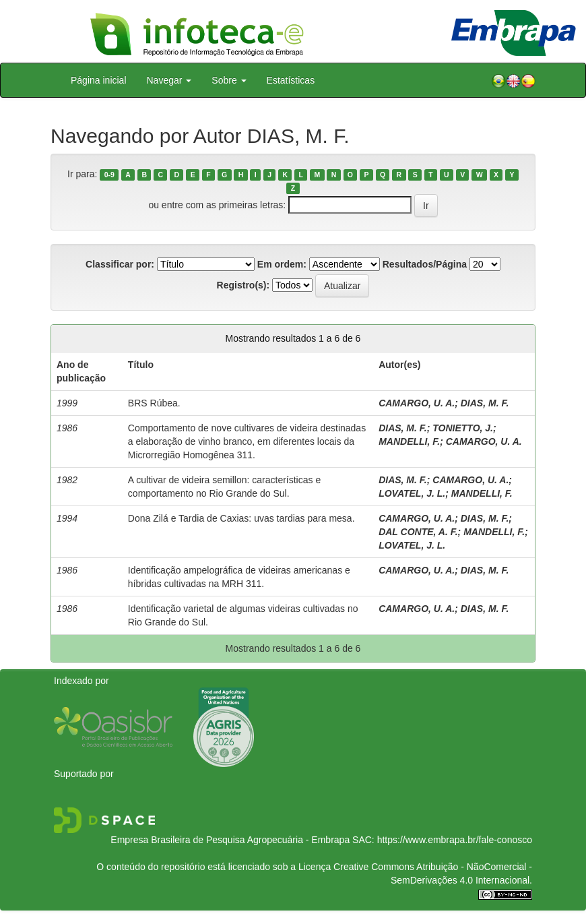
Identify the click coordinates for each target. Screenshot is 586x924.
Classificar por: (120, 264)
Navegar (169, 80)
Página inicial (99, 80)
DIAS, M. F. (485, 403)
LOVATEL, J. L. (412, 493)
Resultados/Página (425, 264)
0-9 (109, 175)
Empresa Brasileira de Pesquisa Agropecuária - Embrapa (230, 840)
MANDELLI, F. (409, 441)
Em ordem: (282, 264)
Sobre (229, 80)
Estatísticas (291, 80)
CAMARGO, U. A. (417, 403)
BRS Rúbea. (154, 403)
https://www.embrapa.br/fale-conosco (455, 840)
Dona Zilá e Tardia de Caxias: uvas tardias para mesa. (241, 518)
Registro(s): (243, 285)
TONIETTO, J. (463, 428)
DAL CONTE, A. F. (418, 532)
